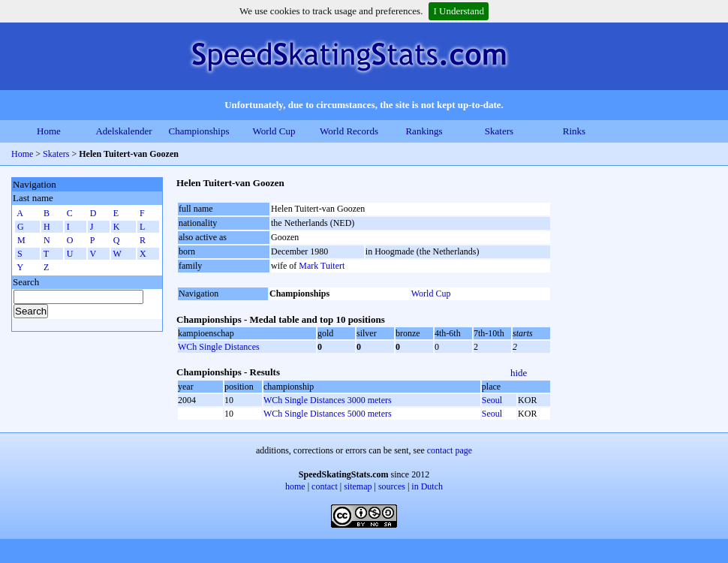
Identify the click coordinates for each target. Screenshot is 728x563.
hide (519, 373)
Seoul (492, 400)
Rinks (574, 131)
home (295, 486)
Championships (199, 131)
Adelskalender (123, 131)
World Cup (274, 131)
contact (325, 486)
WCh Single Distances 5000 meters (328, 414)
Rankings (424, 131)
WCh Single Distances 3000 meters (328, 400)
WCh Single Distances (219, 347)
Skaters (499, 131)
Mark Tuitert (322, 266)
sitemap (358, 486)
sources (392, 486)
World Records (349, 131)
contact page (450, 450)
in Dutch (427, 486)
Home (49, 131)
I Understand (459, 11)
